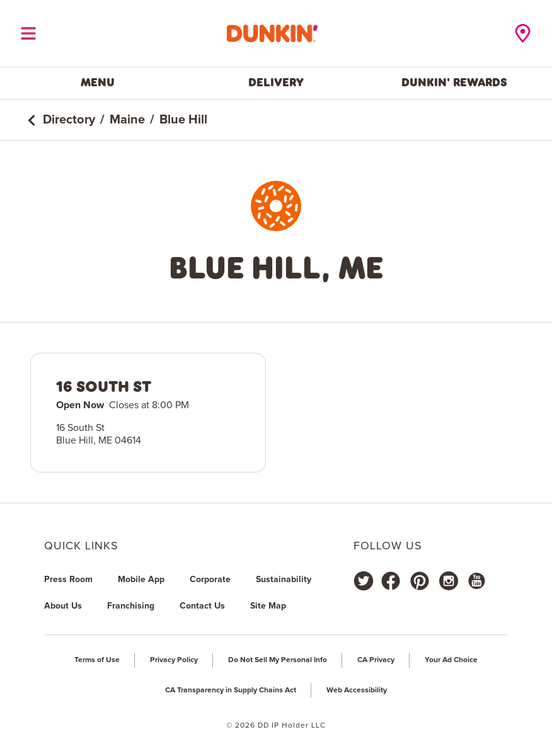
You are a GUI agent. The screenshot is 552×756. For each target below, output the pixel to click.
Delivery (276, 83)
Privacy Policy (174, 660)
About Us (63, 606)
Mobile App (141, 580)
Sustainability (284, 580)
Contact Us (202, 606)
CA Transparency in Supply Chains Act (231, 690)
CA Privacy (376, 660)
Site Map (268, 606)
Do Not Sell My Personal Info (278, 660)
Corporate (210, 580)
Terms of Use (97, 660)
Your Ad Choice (451, 660)
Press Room (68, 580)
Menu (98, 83)
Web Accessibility (357, 690)
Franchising (131, 606)
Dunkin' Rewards (454, 83)
